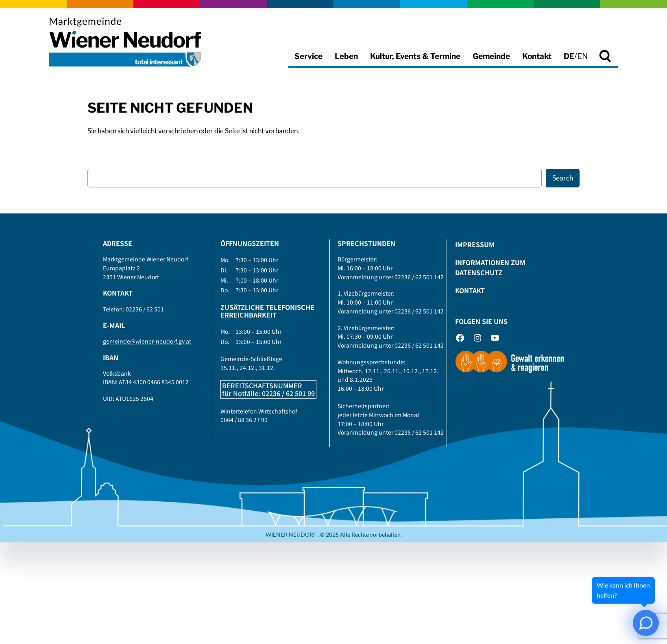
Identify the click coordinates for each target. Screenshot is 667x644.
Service (308, 56)
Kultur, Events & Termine (415, 56)
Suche (606, 63)
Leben (346, 56)
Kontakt (537, 56)
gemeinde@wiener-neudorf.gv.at (147, 341)
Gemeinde (491, 56)
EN (582, 56)
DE (569, 56)
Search (563, 178)
